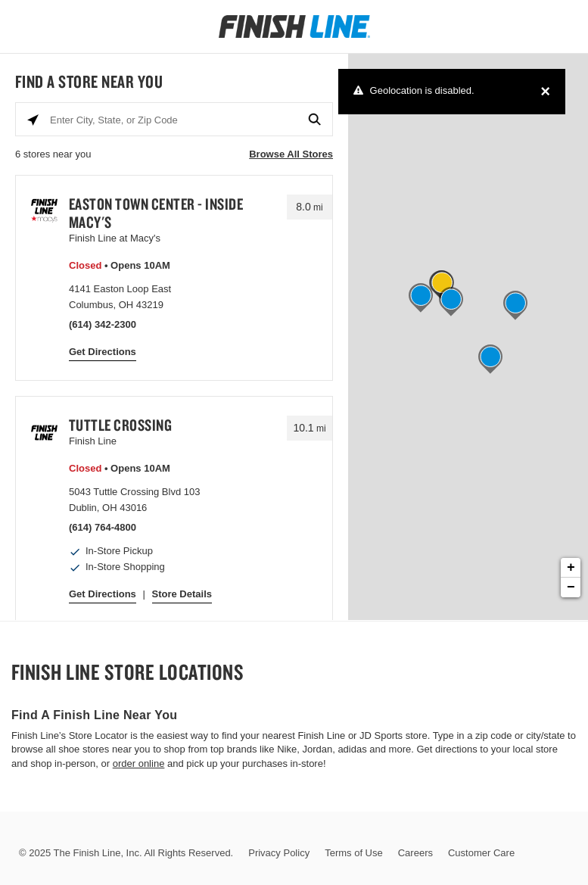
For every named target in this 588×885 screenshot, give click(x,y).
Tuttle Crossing (121, 425)
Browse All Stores (291, 154)
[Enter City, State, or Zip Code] (174, 120)
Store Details (182, 594)
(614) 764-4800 (103, 527)
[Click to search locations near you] (33, 120)
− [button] (571, 587)
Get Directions (103, 352)
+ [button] (571, 568)
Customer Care (481, 853)
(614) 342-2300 (103, 324)
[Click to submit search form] (315, 120)
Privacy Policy (279, 853)
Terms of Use (354, 853)
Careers (415, 853)
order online (139, 763)
